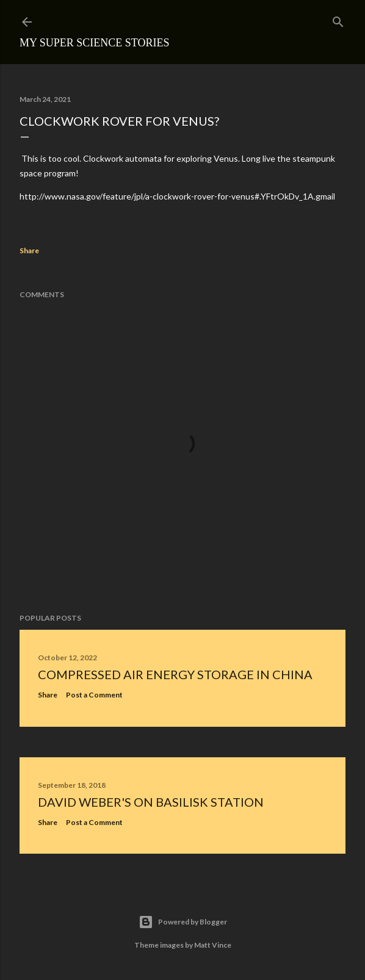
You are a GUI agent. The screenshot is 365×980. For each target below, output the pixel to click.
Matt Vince (213, 945)
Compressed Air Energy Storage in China (175, 674)
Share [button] (29, 250)
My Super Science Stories (95, 43)
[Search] (338, 19)
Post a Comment (94, 695)
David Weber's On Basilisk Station (151, 802)
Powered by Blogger (183, 922)
